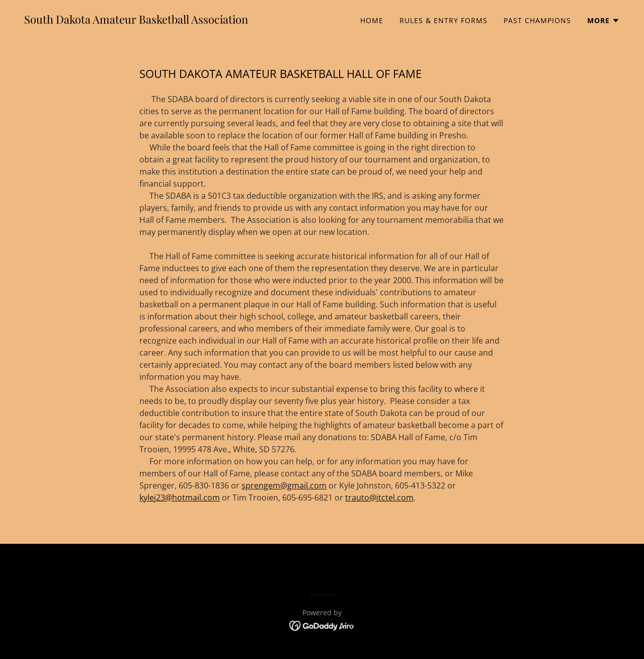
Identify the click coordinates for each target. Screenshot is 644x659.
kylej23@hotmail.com (180, 498)
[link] (136, 21)
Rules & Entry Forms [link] (444, 20)
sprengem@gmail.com (284, 485)
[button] (603, 21)
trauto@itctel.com (379, 498)
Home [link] (372, 20)
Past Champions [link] (537, 20)
